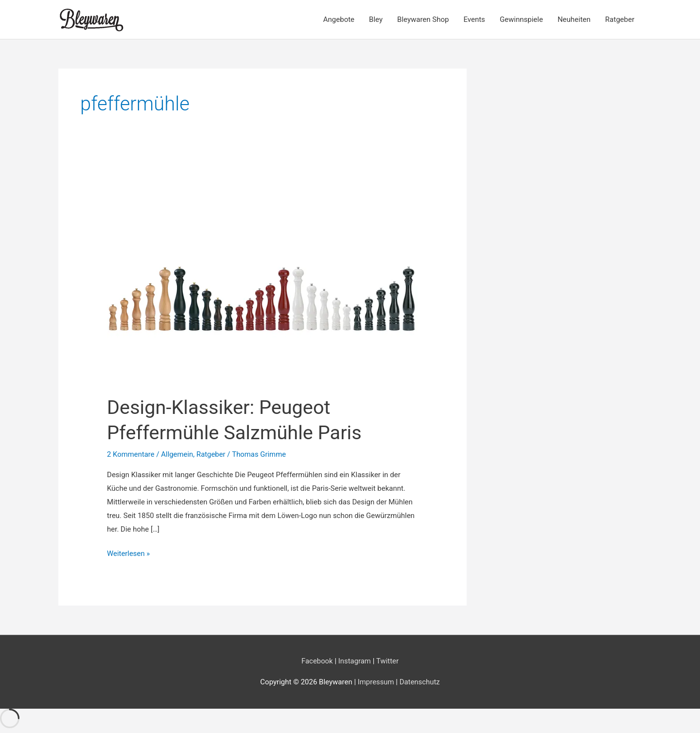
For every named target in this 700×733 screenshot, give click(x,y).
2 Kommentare (131, 454)
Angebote (339, 19)
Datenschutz (420, 682)
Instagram (355, 661)
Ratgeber (620, 19)
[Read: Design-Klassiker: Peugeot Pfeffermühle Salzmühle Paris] (262, 282)
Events (474, 19)
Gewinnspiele (521, 19)
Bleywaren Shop (423, 19)
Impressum (376, 682)
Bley (376, 19)
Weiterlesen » (129, 554)
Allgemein (178, 454)
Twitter (387, 661)
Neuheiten (574, 19)
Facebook (317, 661)
